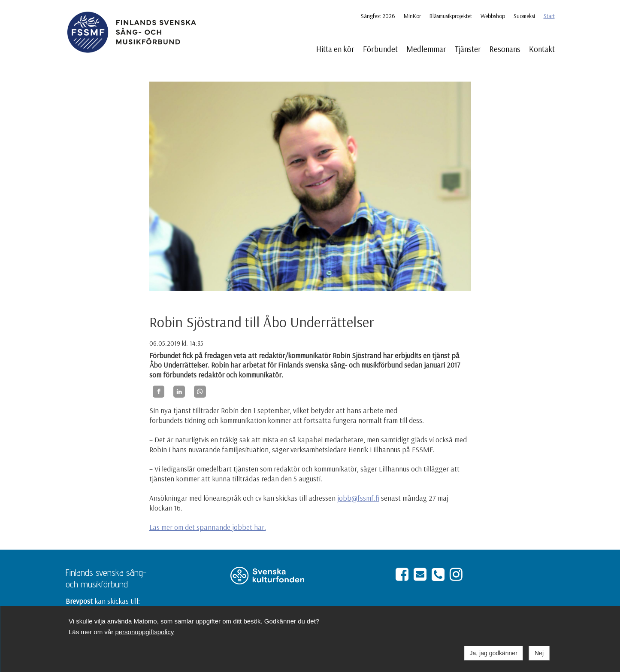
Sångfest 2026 (378, 16)
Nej (539, 653)
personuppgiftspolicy (144, 632)
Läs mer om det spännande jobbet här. (208, 527)
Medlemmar (426, 49)
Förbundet (380, 49)
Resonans (505, 49)
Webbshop (493, 16)
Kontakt (542, 49)
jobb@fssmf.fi (358, 498)
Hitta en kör (335, 49)
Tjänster (468, 49)
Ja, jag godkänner (494, 653)
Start (549, 16)
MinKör (412, 16)
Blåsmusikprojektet (451, 16)
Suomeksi (524, 16)
